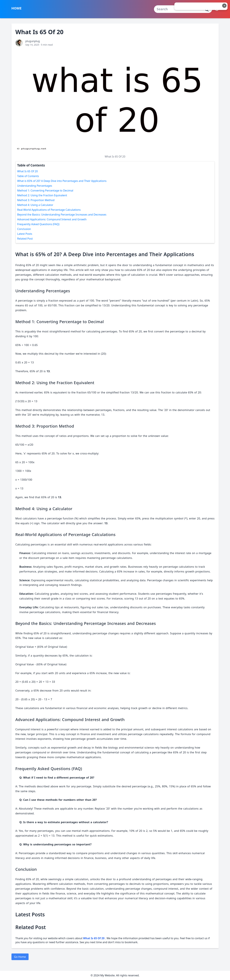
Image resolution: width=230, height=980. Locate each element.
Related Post (25, 239)
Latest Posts (25, 234)
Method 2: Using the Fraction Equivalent (42, 195)
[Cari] (207, 10)
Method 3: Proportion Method (36, 200)
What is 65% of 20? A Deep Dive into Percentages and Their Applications (62, 181)
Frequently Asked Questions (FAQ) (38, 224)
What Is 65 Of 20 (28, 171)
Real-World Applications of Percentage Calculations (49, 210)
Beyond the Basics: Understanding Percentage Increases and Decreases (62, 215)
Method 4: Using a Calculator (35, 205)
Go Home (20, 957)
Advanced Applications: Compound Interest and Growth (52, 219)
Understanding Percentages (35, 186)
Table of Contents (28, 176)
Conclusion (24, 229)
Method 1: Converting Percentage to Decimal (45, 190)
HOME (17, 8)
